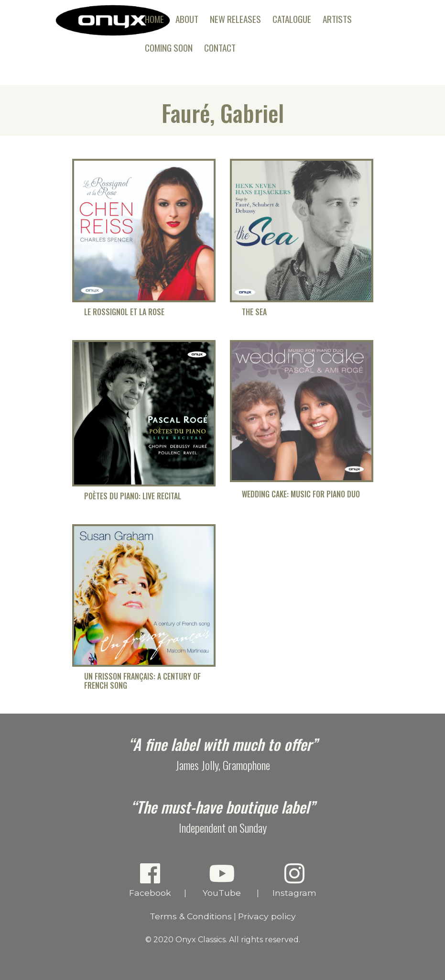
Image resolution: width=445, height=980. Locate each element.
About (187, 19)
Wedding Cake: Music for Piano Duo (301, 494)
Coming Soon (169, 48)
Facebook (150, 880)
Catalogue (292, 19)
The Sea (254, 312)
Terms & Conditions (191, 916)
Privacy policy (267, 916)
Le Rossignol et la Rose (124, 312)
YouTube (222, 880)
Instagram (294, 880)
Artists (337, 19)
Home (154, 19)
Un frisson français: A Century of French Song (142, 681)
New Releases (235, 19)
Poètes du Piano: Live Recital (133, 496)
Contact (220, 48)
